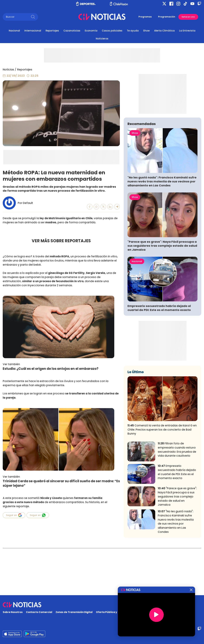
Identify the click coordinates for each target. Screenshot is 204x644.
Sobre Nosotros (13, 612)
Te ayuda (133, 31)
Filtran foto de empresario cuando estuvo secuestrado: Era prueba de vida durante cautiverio (177, 497)
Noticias (8, 70)
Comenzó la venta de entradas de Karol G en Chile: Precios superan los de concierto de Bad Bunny (162, 477)
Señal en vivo (188, 17)
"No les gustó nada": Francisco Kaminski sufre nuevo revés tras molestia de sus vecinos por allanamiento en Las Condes (162, 228)
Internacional (33, 31)
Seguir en (14, 515)
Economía (91, 31)
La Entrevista (187, 31)
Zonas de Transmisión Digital (74, 612)
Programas (145, 17)
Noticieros (102, 39)
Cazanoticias (72, 31)
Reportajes (52, 31)
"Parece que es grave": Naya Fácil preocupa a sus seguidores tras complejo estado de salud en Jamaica (162, 293)
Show (146, 31)
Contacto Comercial (39, 612)
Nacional (14, 31)
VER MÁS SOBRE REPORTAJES (61, 241)
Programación (167, 17)
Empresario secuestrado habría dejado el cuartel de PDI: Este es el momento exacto (159, 355)
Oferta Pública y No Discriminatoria (119, 612)
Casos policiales (112, 31)
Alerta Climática (164, 31)
